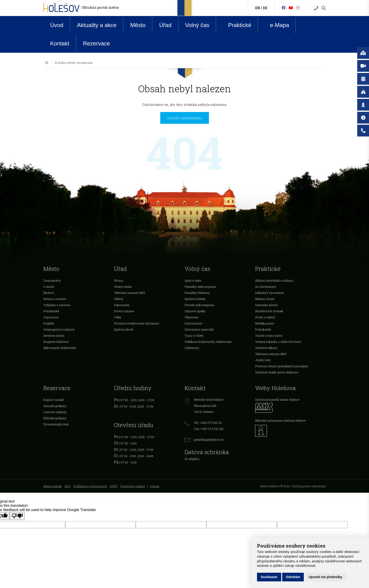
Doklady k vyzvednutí (270, 293)
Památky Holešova (197, 293)
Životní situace (124, 311)
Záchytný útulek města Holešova (277, 372)
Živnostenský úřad (56, 424)
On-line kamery (266, 287)
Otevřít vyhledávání (185, 118)
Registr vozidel (53, 400)
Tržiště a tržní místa (269, 336)
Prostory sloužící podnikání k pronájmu (282, 366)
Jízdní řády (263, 360)
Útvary (118, 280)
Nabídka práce (265, 323)
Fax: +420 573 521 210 (209, 429)
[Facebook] (284, 8)
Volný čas (197, 25)
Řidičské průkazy (55, 418)
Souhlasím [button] (269, 577)
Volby (118, 317)
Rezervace (96, 43)
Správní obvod (124, 329)
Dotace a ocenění (55, 299)
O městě (49, 287)
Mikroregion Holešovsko (60, 348)
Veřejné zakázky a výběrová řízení (278, 342)
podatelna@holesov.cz (209, 440)
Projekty (49, 323)
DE (265, 8)
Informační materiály (199, 329)
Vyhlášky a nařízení (57, 305)
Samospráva (52, 280)
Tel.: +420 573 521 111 (208, 423)
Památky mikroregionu (200, 287)
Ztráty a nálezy (265, 317)
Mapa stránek (52, 486)
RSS (67, 486)
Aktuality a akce (97, 25)
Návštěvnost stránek (269, 311)
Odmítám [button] (293, 577)
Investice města (54, 336)
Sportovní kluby (195, 299)
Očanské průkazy (55, 406)
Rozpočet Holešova (56, 342)
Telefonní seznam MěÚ (130, 293)
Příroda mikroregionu (199, 305)
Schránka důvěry (267, 305)
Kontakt (60, 43)
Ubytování (191, 317)
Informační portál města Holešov (277, 400)
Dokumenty (122, 305)
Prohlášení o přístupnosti (90, 486)
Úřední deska (123, 287)
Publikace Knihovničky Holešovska (208, 342)
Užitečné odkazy (266, 348)
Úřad (165, 25)
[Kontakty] (316, 8)
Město (138, 25)
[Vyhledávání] (324, 8)
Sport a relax (193, 280)
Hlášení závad (265, 299)
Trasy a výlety (194, 336)
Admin (155, 486)
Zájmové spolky (195, 311)
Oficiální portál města (100, 7)
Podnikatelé (51, 311)
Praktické (236, 25)
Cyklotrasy (192, 348)
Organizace (51, 317)
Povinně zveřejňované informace (136, 323)
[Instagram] (298, 8)
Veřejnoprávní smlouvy (59, 329)
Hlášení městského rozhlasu (274, 280)
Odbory (119, 299)
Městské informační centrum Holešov (281, 420)
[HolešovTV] (291, 8)
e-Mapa (276, 25)
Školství (49, 293)
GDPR (114, 486)
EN (258, 8)
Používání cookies (133, 486)
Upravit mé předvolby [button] (325, 577)
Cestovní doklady (55, 412)
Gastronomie (193, 323)
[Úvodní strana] (47, 63)
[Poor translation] (17, 516)
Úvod (57, 25)
